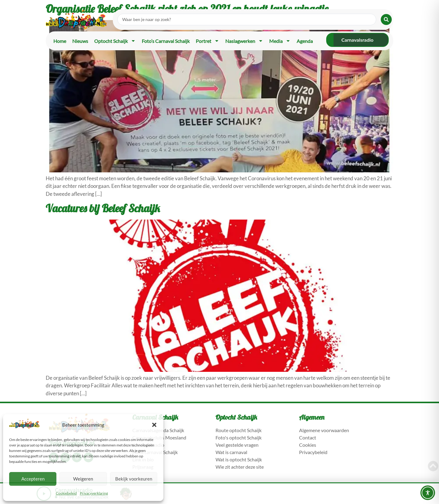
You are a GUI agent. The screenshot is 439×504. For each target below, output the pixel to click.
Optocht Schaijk (115, 41)
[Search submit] (386, 19)
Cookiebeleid (66, 493)
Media (280, 41)
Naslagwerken (244, 41)
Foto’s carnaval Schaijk (166, 41)
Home (60, 41)
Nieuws (80, 41)
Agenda (305, 41)
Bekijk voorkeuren (134, 479)
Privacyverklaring (94, 493)
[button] (154, 425)
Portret (207, 41)
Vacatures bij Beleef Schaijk (103, 208)
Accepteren (33, 479)
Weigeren (83, 479)
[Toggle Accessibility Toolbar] (428, 493)
